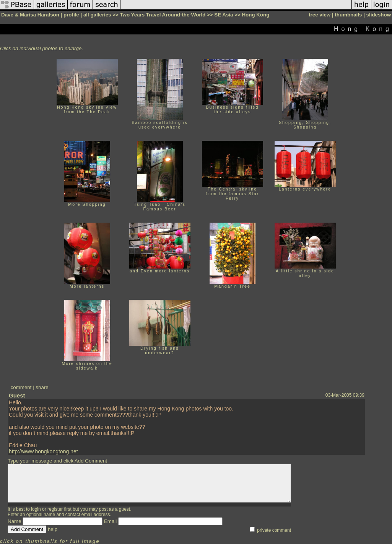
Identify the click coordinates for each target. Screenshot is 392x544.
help (53, 529)
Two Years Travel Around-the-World (163, 15)
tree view (320, 15)
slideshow (379, 15)
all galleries (97, 15)
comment (21, 387)
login (36, 509)
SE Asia (224, 15)
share (42, 387)
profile (71, 15)
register (55, 509)
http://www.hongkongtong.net (43, 451)
